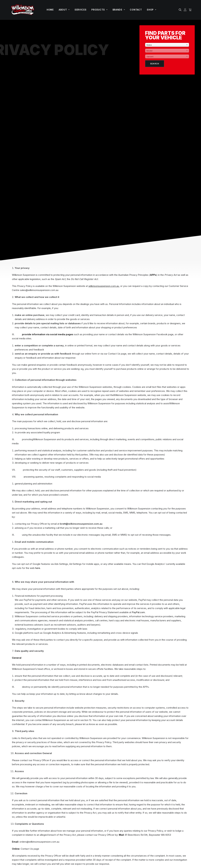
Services (81, 10)
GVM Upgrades (114, 791)
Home (50, 10)
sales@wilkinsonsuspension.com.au (35, 807)
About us (145, 791)
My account (180, 791)
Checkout (179, 802)
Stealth (45, 849)
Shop (151, 10)
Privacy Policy (86, 849)
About (64, 10)
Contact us (146, 813)
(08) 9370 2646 (18, 804)
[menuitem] (50, 10)
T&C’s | (99, 849)
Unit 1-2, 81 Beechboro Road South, (39, 789)
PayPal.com (138, 438)
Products (99, 10)
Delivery (178, 813)
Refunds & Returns (112, 849)
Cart (176, 797)
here (38, 394)
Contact (136, 10)
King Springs (113, 813)
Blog (142, 802)
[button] (181, 10)
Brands (119, 10)
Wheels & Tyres (115, 802)
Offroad (110, 786)
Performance (113, 797)
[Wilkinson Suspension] (23, 10)
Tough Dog (112, 808)
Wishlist (178, 808)
